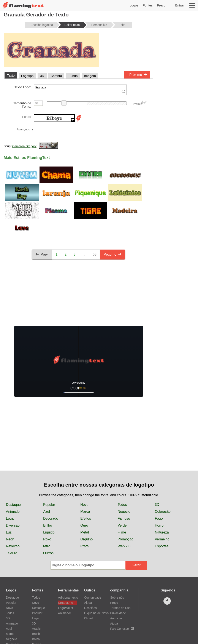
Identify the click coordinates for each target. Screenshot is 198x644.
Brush (36, 634)
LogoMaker (66, 608)
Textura (12, 553)
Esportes (162, 546)
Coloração (163, 512)
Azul (47, 512)
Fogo (159, 518)
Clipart (89, 618)
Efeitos (86, 518)
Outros (48, 553)
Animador (65, 613)
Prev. (42, 254)
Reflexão (13, 546)
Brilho (48, 525)
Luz (9, 532)
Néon (10, 539)
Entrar (180, 5)
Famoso (124, 518)
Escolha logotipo (42, 25)
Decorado (51, 518)
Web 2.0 (124, 546)
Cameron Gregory (24, 146)
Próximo (138, 75)
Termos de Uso (120, 608)
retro (47, 546)
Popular (49, 505)
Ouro (84, 525)
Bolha (36, 639)
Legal (10, 518)
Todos (122, 505)
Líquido (49, 532)
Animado (13, 512)
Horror (160, 525)
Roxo (47, 539)
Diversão (13, 525)
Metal (85, 532)
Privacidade (118, 613)
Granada (80, 90)
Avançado (23, 129)
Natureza (162, 532)
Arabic (36, 629)
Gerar (136, 565)
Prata (84, 546)
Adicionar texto (68, 598)
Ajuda (88, 603)
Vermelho (162, 539)
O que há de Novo (97, 613)
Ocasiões (90, 608)
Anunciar (116, 618)
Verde (122, 525)
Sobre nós (117, 598)
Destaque (13, 505)
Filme (122, 532)
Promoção (126, 539)
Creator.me (66, 603)
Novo (84, 505)
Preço (161, 5)
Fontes (148, 5)
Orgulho (86, 539)
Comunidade (93, 598)
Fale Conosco (122, 629)
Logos (134, 5)
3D (157, 505)
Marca (85, 512)
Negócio (124, 512)
